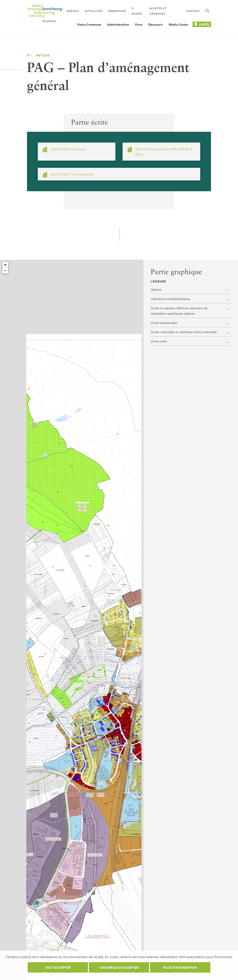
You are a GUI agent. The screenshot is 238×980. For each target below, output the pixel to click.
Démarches (117, 11)
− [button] (5, 271)
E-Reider (137, 11)
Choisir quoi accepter (119, 967)
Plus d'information (180, 967)
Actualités (94, 11)
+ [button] (5, 265)
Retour (38, 55)
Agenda (73, 11)
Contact (193, 11)
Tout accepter (58, 967)
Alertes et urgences (158, 11)
